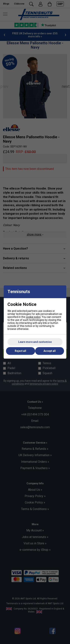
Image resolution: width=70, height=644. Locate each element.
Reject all (20, 351)
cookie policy (33, 317)
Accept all (50, 351)
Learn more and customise (35, 342)
